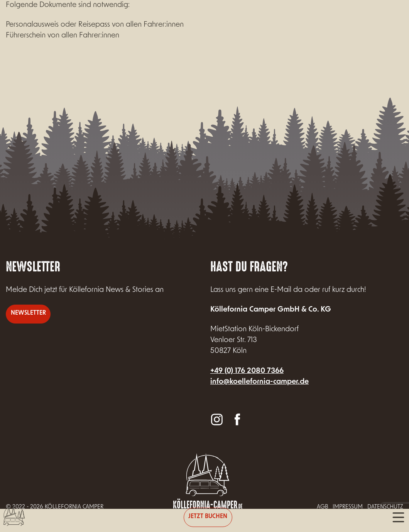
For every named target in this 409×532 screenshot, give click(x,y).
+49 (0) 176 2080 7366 (247, 371)
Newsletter (28, 313)
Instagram (217, 419)
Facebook (237, 419)
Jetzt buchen (208, 517)
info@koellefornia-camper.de (259, 382)
